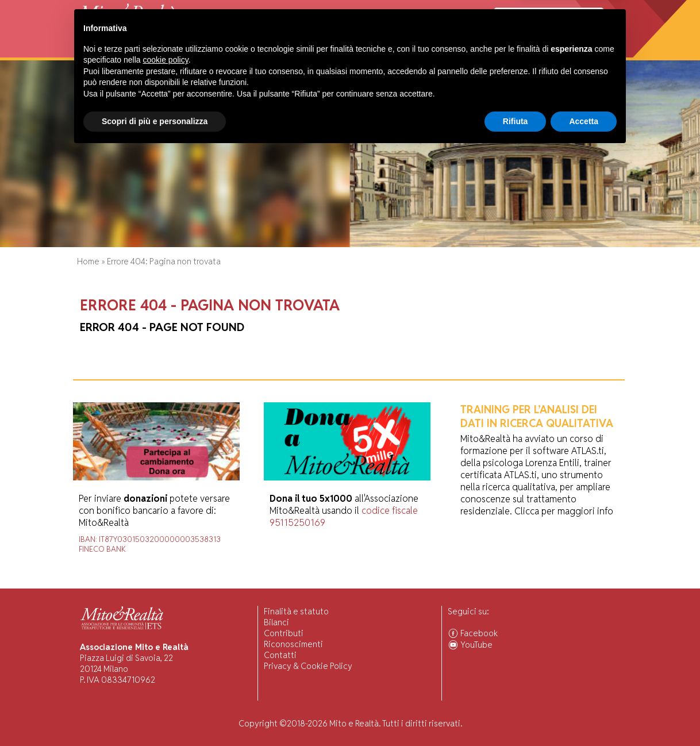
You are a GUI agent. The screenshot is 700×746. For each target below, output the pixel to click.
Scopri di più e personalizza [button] (155, 714)
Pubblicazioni (334, 51)
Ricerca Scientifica (262, 51)
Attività (164, 51)
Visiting (201, 51)
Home (87, 51)
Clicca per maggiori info (564, 511)
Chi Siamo (123, 51)
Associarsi (581, 51)
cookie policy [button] (166, 653)
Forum (379, 51)
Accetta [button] (584, 714)
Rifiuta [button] (516, 714)
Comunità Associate (513, 51)
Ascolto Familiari (432, 51)
